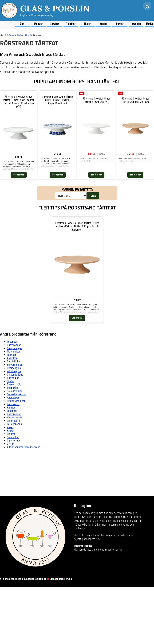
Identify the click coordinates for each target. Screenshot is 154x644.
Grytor (10, 444)
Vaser (10, 427)
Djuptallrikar (14, 361)
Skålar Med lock (16, 401)
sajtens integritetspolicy (109, 550)
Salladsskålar (14, 391)
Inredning (136, 23)
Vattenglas (13, 378)
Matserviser (14, 352)
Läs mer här (19, 175)
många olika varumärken (88, 525)
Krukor (11, 431)
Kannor (103, 23)
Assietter (12, 358)
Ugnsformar (13, 441)
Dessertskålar (15, 385)
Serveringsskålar (16, 394)
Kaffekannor (14, 414)
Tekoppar (12, 342)
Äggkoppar (13, 398)
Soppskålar (13, 388)
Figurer (11, 434)
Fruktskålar (13, 404)
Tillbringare (13, 421)
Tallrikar (71, 23)
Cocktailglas (14, 368)
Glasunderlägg (15, 375)
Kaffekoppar (14, 345)
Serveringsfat (14, 365)
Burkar (120, 23)
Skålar (87, 23)
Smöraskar (13, 437)
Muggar (38, 23)
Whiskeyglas (14, 371)
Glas (22, 23)
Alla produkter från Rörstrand (24, 447)
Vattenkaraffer (15, 417)
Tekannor (12, 411)
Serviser (55, 23)
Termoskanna (14, 424)
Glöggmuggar (14, 348)
